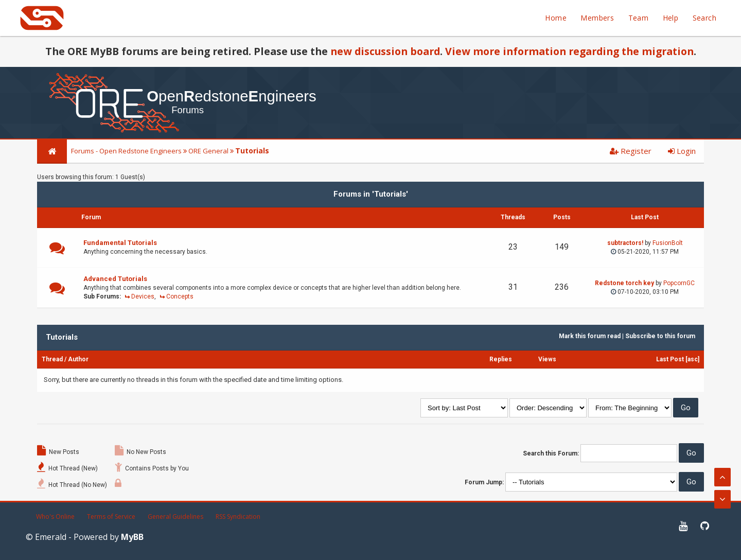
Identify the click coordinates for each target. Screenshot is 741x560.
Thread (52, 359)
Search (704, 18)
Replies (501, 359)
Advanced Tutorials (115, 279)
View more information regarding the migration (569, 51)
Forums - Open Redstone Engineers (126, 151)
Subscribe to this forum (660, 336)
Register (631, 151)
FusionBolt (668, 243)
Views (547, 359)
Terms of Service (111, 517)
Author (78, 359)
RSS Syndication (238, 517)
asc (693, 359)
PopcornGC (679, 283)
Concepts (180, 296)
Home (556, 18)
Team (639, 18)
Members (597, 18)
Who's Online (55, 517)
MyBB (132, 537)
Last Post (670, 359)
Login (682, 151)
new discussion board (385, 51)
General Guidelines (175, 517)
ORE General (208, 151)
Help (671, 18)
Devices (143, 296)
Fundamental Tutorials (120, 243)
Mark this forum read (590, 336)
